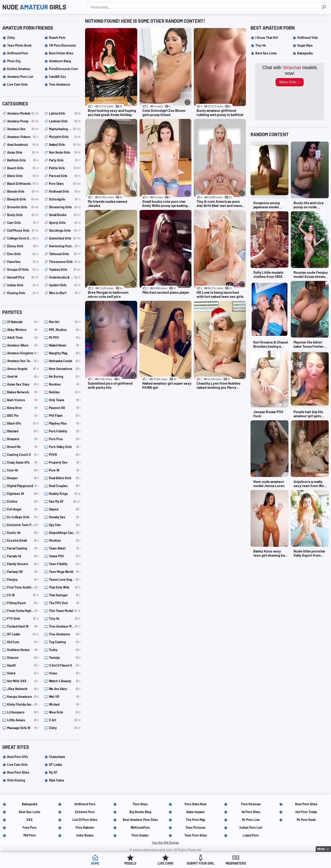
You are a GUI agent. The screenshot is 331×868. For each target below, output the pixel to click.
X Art (65, 720)
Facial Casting (23, 548)
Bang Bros (23, 408)
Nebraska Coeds (65, 361)
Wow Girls (65, 712)
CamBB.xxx (58, 77)
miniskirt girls (65, 137)
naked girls (65, 145)
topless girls (65, 270)
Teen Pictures (195, 827)
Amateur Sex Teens (23, 361)
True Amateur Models (65, 626)
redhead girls (65, 192)
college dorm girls (23, 238)
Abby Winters (23, 330)
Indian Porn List (251, 827)
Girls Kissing (16, 780)
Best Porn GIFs (18, 757)
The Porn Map (196, 820)
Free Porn (30, 827)
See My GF (65, 502)
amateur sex (23, 129)
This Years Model (65, 611)
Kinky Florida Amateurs (23, 705)
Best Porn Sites (18, 772)
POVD (65, 455)
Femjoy (23, 580)
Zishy (11, 38)
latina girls (65, 113)
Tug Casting (65, 642)
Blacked (23, 431)
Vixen (65, 673)
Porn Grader (140, 835)
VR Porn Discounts (62, 45)
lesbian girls (65, 121)
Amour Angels (23, 369)
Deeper (23, 478)
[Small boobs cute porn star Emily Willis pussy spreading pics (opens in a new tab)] (166, 163)
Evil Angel (23, 509)
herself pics (23, 277)
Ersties (23, 502)
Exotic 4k (23, 533)
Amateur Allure (23, 345)
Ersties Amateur (19, 69)
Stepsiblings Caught (65, 533)
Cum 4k (23, 470)
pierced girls (65, 176)
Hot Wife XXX (23, 681)
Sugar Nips (305, 45)
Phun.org (14, 61)
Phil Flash (65, 416)
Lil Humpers (23, 712)
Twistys (65, 658)
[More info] (133, 102)
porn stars (65, 184)
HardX (23, 665)
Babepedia (305, 53)
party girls (65, 160)
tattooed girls (65, 254)
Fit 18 (23, 595)
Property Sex (65, 462)
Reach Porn (57, 38)
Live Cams (165, 863)
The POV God (65, 603)
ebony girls (23, 246)
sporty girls (65, 223)
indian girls (23, 285)
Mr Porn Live (251, 820)
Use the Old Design (165, 843)
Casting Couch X (23, 455)
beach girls (23, 168)
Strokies (65, 541)
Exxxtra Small (23, 541)
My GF (53, 772)
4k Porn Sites (251, 812)
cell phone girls (23, 231)
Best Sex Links (266, 53)
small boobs (65, 215)
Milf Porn (30, 835)
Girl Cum (23, 642)
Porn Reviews (251, 804)
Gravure (23, 658)
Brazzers (23, 439)
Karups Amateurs (23, 697)
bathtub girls (23, 160)
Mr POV (65, 338)
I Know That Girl (267, 38)
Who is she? (65, 293)
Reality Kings (65, 494)
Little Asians (23, 720)
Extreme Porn (85, 812)
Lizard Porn (251, 835)
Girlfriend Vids (308, 38)
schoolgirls (65, 199)
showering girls (65, 207)
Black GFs (23, 423)
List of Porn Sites (85, 820)
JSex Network (23, 689)
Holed (23, 673)
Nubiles (65, 392)
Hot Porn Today (306, 812)
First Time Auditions (23, 587)
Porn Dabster (85, 827)
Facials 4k (23, 556)
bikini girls (23, 176)
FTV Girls (23, 619)
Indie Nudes (85, 835)
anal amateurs (23, 145)
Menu (321, 849)
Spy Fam (65, 525)
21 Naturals (23, 322)
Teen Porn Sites (196, 835)
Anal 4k (23, 377)
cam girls (23, 223)
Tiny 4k (65, 619)
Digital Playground (23, 486)
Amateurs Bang (60, 61)
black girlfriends (23, 184)
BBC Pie (23, 416)
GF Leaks (23, 634)
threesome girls (65, 262)
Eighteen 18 (23, 494)
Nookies (65, 384)
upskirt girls (65, 285)
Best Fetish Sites (61, 53)
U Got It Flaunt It (65, 665)
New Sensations (65, 369)
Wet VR (65, 697)
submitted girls (65, 238)
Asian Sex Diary (23, 384)
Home (95, 863)
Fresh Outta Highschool (23, 611)
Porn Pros (65, 439)
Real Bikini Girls (65, 478)
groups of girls (23, 270)
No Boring (65, 377)
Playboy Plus (65, 423)
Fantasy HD (23, 572)
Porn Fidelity (65, 431)
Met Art (65, 322)
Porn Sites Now (195, 804)
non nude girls (65, 152)
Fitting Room (23, 603)
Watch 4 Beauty (65, 681)
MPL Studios (65, 330)
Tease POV (65, 556)
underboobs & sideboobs (65, 277)
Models (130, 863)
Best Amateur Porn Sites (140, 820)
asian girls (23, 152)
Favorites (23, 262)
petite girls (65, 168)
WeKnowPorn (140, 827)
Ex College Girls (23, 517)
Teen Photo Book (19, 45)
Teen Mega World (65, 572)
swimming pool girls (65, 246)
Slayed (65, 509)
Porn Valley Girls (65, 447)
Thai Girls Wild (65, 587)
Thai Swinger (65, 595)
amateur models (23, 113)
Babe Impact (195, 812)
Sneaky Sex (65, 517)
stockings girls (65, 231)
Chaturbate (57, 757)
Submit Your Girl (201, 863)
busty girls (23, 215)
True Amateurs (60, 84)
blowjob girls (23, 199)
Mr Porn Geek (306, 820)
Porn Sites (140, 804)
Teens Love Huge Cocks (65, 580)
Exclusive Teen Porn (23, 525)
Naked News (65, 345)
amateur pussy (23, 121)
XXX (30, 820)
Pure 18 (65, 470)
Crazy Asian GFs (23, 462)
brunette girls (23, 207)
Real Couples (65, 486)
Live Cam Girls (17, 84)
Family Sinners (23, 564)
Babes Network (23, 392)
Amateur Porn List (20, 77)
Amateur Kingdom (23, 353)
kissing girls (23, 293)
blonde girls (23, 192)
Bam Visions (23, 400)
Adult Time (23, 338)
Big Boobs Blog (140, 812)
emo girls (23, 254)
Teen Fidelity (65, 564)
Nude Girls (34, 7)
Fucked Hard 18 (23, 626)
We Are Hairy (65, 689)
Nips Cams (57, 780)
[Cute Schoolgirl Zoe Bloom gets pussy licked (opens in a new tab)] (166, 72)
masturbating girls (65, 129)
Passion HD (65, 408)
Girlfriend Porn (18, 53)
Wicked (65, 705)
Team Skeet (65, 548)
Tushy (65, 650)
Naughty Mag (65, 353)
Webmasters (236, 863)
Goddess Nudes (23, 650)
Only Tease (65, 400)
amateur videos (23, 137)
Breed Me (23, 447)
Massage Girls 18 (23, 728)
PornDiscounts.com (63, 69)
